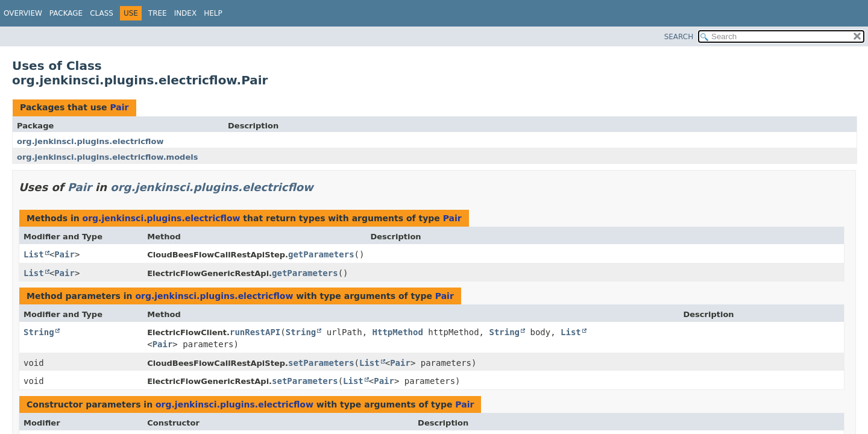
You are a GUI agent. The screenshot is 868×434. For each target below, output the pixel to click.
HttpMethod (398, 332)
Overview (23, 13)
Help (213, 13)
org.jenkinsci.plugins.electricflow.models (107, 157)
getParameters (321, 254)
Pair (119, 107)
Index (186, 13)
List (34, 254)
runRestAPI (255, 332)
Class (102, 13)
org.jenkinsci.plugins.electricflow (90, 141)
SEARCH (679, 37)
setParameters (321, 363)
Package (66, 13)
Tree (158, 13)
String (39, 332)
